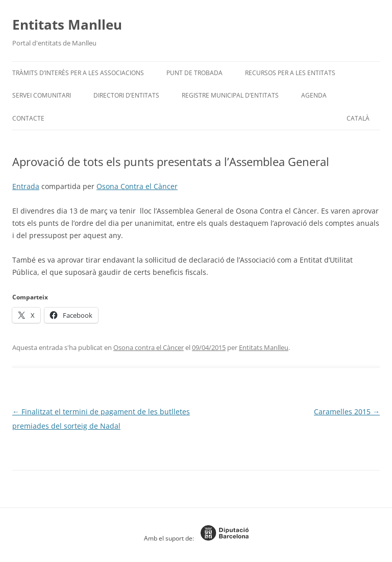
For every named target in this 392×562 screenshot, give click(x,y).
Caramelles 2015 (347, 412)
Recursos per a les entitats (290, 73)
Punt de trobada (194, 73)
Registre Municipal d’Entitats (230, 95)
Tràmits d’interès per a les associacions (78, 73)
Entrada (26, 186)
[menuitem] (358, 119)
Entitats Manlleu (67, 25)
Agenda (314, 95)
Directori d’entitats (126, 95)
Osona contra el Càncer (149, 347)
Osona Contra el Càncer (137, 186)
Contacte (28, 118)
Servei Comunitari (42, 95)
